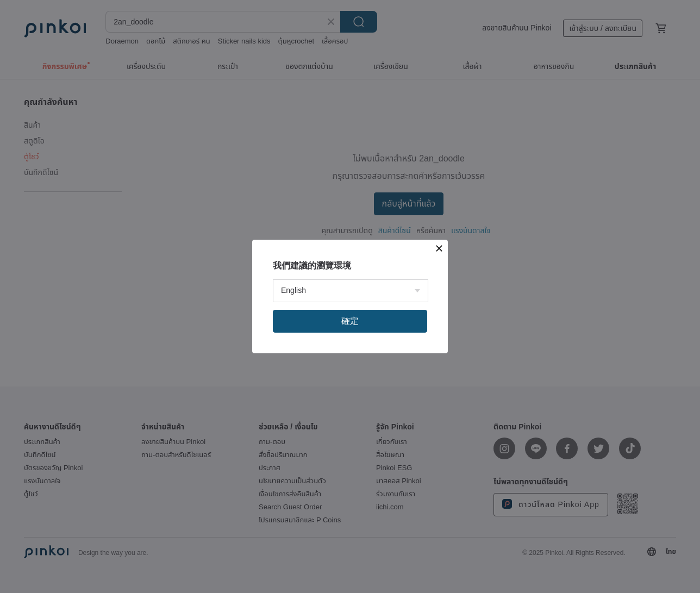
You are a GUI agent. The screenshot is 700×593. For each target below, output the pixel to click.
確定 (350, 321)
